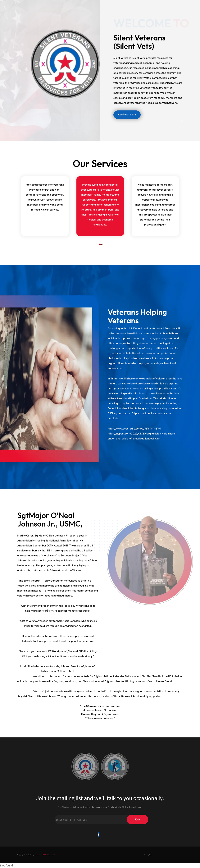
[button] (99, 244)
